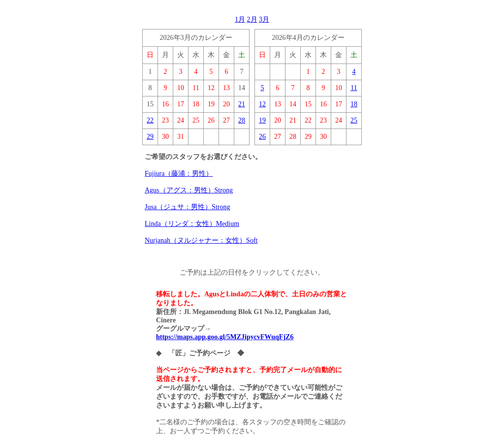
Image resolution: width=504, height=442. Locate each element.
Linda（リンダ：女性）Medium (192, 224)
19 (262, 120)
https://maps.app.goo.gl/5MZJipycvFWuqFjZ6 (225, 337)
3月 (264, 19)
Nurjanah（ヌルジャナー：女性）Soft (201, 240)
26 (262, 137)
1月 (240, 19)
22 (150, 120)
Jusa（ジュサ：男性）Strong (187, 207)
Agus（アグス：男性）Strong (189, 190)
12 (262, 104)
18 (354, 104)
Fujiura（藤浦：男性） (179, 174)
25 (354, 120)
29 (150, 137)
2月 (252, 19)
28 (242, 120)
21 (242, 104)
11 (354, 88)
